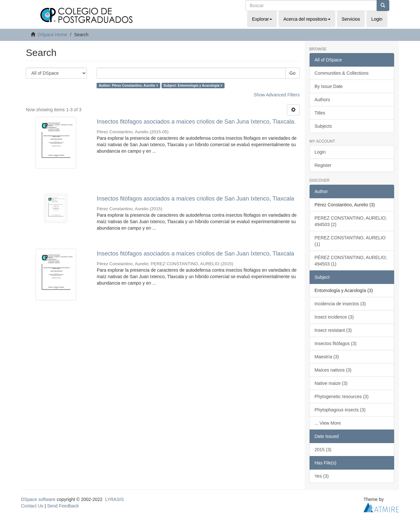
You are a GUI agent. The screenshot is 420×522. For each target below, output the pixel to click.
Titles (320, 113)
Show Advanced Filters (277, 95)
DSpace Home (52, 35)
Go (293, 73)
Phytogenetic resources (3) (342, 397)
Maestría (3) (327, 357)
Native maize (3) (331, 383)
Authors (322, 100)
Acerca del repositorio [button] (307, 19)
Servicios (351, 19)
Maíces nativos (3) (333, 370)
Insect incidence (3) (334, 317)
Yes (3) (322, 476)
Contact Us (32, 506)
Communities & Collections (342, 73)
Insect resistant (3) (333, 330)
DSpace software (38, 499)
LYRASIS (114, 499)
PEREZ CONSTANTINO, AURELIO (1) (350, 241)
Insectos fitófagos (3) (336, 343)
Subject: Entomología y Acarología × (193, 85)
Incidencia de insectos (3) (340, 304)
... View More (328, 423)
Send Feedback (63, 506)
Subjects (323, 126)
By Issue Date (329, 86)
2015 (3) (323, 450)
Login (320, 152)
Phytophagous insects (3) (340, 410)
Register (323, 165)
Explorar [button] (262, 19)
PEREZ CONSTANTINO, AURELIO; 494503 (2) (351, 221)
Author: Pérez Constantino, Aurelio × (129, 85)
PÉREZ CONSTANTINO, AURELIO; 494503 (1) (351, 261)
